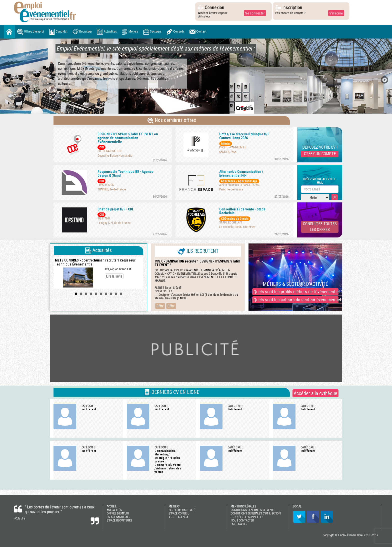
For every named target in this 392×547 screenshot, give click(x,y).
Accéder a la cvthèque (315, 393)
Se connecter (254, 13)
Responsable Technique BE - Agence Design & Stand (125, 174)
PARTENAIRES (239, 524)
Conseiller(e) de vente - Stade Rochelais (242, 211)
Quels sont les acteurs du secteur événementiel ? (296, 300)
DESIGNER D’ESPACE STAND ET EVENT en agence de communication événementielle (128, 138)
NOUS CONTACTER (242, 520)
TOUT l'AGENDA (178, 517)
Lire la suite (114, 276)
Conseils (175, 32)
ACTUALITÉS (114, 510)
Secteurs (152, 32)
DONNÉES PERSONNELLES (247, 517)
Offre (160, 306)
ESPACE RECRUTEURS (119, 520)
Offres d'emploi (31, 32)
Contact (198, 32)
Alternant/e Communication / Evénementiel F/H (241, 174)
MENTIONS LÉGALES (243, 506)
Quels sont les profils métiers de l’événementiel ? (296, 292)
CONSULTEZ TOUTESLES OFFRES (320, 227)
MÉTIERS (174, 506)
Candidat (58, 32)
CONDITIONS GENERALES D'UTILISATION (256, 513)
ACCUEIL (112, 506)
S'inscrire (336, 13)
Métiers (130, 32)
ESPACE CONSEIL (179, 513)
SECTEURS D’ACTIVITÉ (182, 510)
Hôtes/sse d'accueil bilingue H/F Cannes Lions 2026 (244, 136)
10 (121, 294)
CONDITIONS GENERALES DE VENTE (253, 510)
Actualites (107, 32)
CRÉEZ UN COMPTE (320, 154)
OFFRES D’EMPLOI (118, 513)
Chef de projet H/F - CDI (115, 209)
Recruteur (82, 32)
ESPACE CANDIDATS (118, 517)
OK (335, 197)
